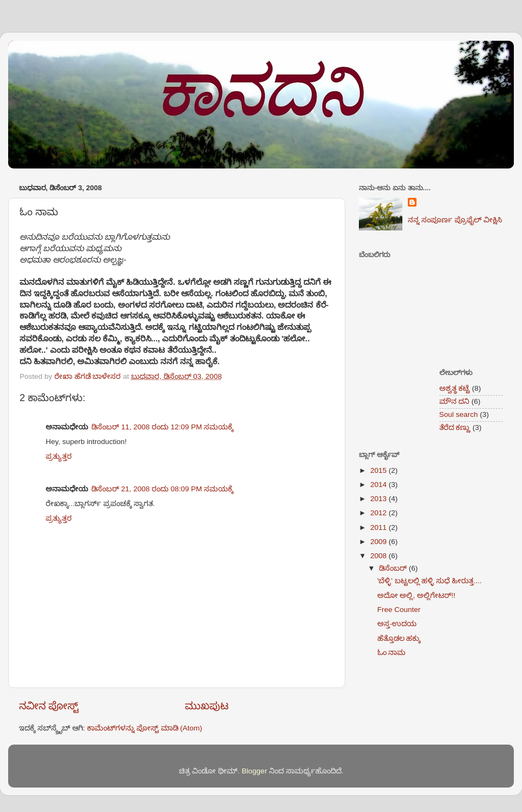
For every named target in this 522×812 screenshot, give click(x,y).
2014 (380, 485)
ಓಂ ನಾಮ (392, 652)
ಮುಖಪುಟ (207, 706)
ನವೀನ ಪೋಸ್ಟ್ (49, 706)
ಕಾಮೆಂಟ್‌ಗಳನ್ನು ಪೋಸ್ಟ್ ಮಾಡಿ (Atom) (145, 728)
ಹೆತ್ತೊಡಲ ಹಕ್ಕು (399, 638)
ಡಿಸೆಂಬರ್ (394, 568)
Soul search (459, 414)
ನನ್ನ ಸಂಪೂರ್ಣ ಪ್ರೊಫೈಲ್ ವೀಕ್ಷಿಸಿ (455, 220)
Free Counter (399, 610)
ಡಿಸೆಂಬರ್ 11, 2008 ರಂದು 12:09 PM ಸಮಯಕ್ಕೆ (162, 427)
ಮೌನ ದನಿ (455, 401)
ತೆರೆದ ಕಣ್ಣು (455, 427)
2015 (380, 470)
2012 (380, 513)
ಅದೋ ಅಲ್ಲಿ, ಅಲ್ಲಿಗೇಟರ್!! (417, 595)
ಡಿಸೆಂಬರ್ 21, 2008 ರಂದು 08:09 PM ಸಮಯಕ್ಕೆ (162, 489)
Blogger (255, 771)
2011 (380, 527)
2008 (380, 556)
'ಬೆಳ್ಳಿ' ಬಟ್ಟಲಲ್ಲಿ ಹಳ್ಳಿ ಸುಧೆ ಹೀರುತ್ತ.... (430, 581)
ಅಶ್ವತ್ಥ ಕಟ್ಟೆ (455, 388)
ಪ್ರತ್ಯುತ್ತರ (59, 456)
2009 (380, 542)
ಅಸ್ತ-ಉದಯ (397, 624)
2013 (380, 499)
